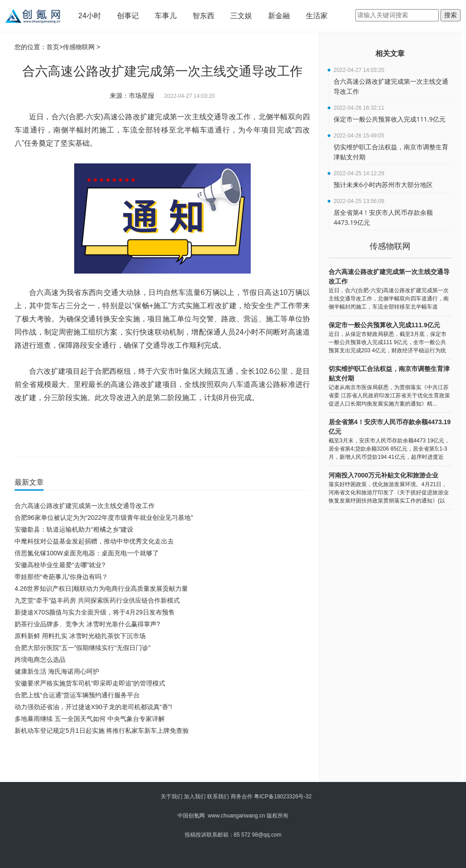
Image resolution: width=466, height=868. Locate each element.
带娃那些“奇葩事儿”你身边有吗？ (61, 577)
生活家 (317, 16)
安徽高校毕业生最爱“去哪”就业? (60, 565)
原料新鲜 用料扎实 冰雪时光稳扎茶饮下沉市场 (80, 636)
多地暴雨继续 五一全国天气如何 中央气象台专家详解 (90, 719)
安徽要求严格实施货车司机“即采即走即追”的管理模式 (90, 683)
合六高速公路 (264, 424)
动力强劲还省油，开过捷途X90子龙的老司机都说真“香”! (93, 707)
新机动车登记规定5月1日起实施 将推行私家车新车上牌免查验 (102, 731)
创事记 (128, 16)
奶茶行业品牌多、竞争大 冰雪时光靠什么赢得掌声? (87, 624)
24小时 (90, 16)
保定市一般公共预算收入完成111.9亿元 (390, 119)
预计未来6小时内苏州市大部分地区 (383, 185)
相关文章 (390, 53)
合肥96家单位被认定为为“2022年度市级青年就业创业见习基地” (104, 518)
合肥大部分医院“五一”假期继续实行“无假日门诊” (83, 648)
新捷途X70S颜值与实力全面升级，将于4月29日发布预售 (95, 612)
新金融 (279, 16)
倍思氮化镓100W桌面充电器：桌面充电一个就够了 (87, 553)
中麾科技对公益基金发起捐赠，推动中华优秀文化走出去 (94, 541)
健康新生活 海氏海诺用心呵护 (57, 671)
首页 (53, 47)
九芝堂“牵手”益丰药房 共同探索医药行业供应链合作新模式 (97, 600)
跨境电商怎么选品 (40, 660)
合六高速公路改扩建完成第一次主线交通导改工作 (184, 424)
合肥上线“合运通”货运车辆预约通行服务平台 (77, 695)
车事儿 (166, 16)
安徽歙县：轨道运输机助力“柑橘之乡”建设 (74, 529)
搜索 (451, 15)
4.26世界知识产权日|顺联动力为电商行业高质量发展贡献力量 (101, 589)
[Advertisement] (160, 761)
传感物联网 (79, 47)
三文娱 (241, 16)
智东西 (203, 16)
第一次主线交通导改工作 (91, 424)
